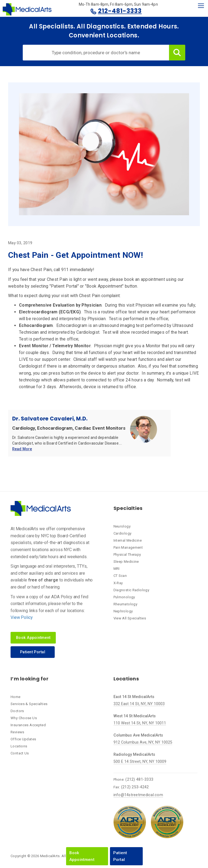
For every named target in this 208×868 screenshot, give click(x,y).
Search (177, 53)
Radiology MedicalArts (134, 755)
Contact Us (20, 753)
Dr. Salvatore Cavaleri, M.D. (50, 419)
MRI (117, 569)
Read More (22, 449)
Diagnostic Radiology (131, 590)
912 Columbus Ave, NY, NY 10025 (143, 742)
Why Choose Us (24, 718)
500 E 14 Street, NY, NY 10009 (140, 762)
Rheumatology (126, 604)
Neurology (122, 526)
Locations (19, 746)
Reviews (17, 732)
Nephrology (123, 611)
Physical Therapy (127, 554)
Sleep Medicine (126, 562)
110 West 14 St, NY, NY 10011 (140, 723)
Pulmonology (124, 597)
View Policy (22, 617)
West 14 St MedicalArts (135, 716)
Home (16, 697)
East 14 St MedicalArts (134, 697)
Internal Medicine (128, 540)
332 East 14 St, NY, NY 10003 (139, 704)
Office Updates (23, 739)
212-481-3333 (120, 11)
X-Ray (118, 583)
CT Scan (120, 576)
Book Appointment (82, 856)
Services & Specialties (29, 704)
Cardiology (123, 533)
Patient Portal (120, 856)
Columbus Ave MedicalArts (138, 735)
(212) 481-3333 (139, 779)
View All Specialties (130, 618)
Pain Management (128, 547)
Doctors (17, 711)
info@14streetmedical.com (138, 795)
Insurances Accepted (28, 725)
